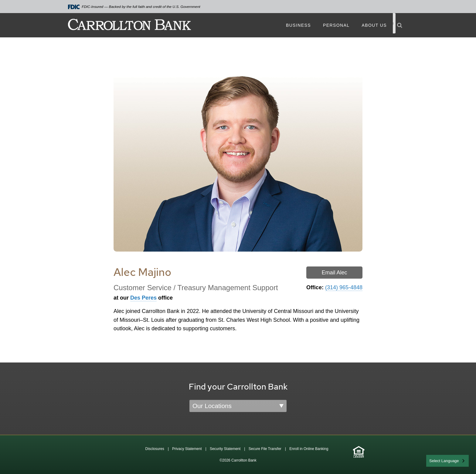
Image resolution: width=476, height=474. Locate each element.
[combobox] (447, 461)
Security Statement (225, 449)
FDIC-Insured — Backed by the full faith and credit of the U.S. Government (134, 7)
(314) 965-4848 (344, 287)
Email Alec (334, 273)
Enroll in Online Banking (309, 449)
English (436, 460)
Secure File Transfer (265, 449)
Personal (336, 25)
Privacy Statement (187, 449)
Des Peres (143, 298)
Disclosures (155, 449)
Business (298, 25)
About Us (374, 25)
